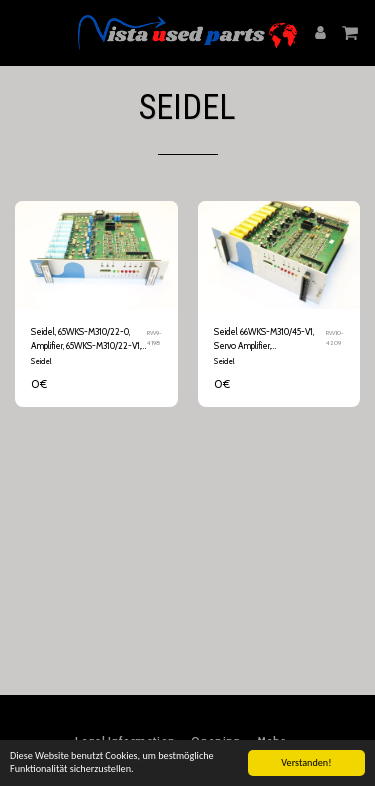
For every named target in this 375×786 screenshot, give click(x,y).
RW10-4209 (335, 338)
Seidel (41, 361)
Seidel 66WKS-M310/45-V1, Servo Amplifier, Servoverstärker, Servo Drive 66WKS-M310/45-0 (268, 339)
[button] (22, 32)
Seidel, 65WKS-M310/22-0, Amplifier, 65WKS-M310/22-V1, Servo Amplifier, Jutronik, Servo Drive (86, 339)
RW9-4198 (154, 338)
